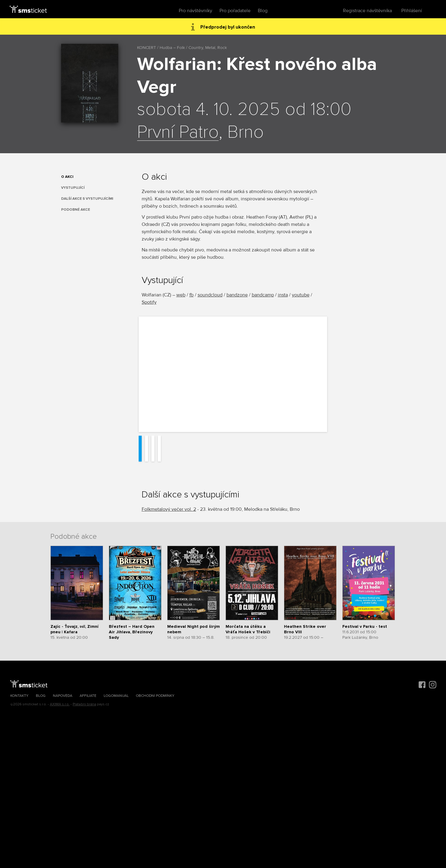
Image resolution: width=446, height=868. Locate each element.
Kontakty (19, 696)
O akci (67, 177)
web (181, 295)
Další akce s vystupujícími (87, 199)
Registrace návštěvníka (367, 11)
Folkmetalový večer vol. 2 (169, 509)
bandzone (237, 295)
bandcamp (263, 295)
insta (283, 295)
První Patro (178, 133)
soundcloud (210, 295)
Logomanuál (116, 696)
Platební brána (84, 704)
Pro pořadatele (235, 11)
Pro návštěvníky (195, 11)
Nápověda (63, 696)
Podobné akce (76, 210)
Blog (263, 11)
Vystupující (73, 188)
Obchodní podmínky (155, 696)
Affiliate (88, 696)
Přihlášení (412, 11)
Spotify (149, 302)
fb (192, 295)
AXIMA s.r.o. (60, 704)
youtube (301, 295)
